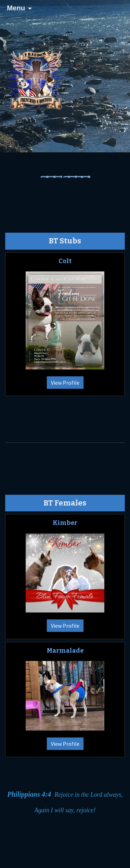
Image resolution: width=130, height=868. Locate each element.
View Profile (65, 383)
